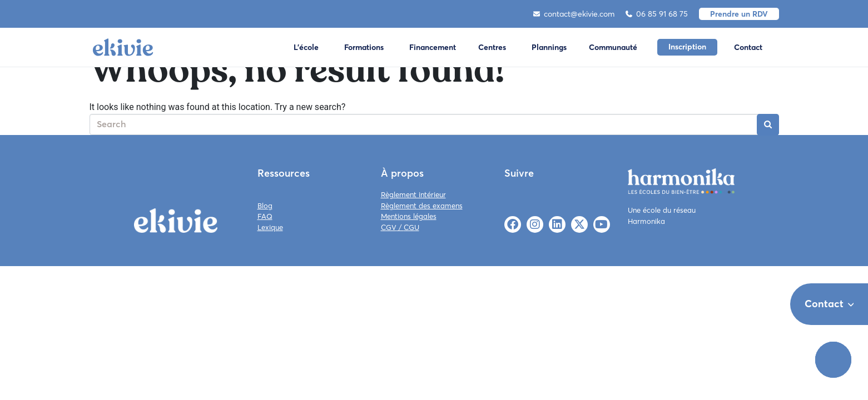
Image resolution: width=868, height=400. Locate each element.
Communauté (613, 47)
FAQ (265, 216)
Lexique (270, 227)
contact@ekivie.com (574, 14)
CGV (389, 227)
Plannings (549, 47)
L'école (306, 47)
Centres (492, 47)
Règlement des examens (422, 206)
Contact (748, 47)
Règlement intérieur (413, 194)
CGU (411, 227)
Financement (433, 47)
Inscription (687, 47)
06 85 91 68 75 (657, 14)
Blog (265, 206)
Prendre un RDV (739, 14)
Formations (364, 47)
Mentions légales (409, 216)
